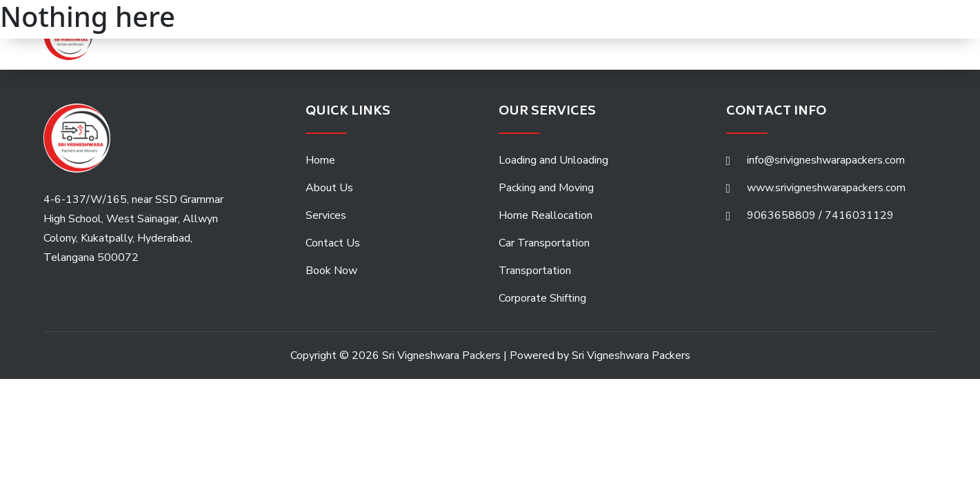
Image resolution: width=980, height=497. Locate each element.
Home (320, 160)
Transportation (535, 271)
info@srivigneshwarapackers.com (826, 160)
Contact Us (333, 243)
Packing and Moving (546, 188)
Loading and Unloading (553, 160)
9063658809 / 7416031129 (820, 215)
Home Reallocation (546, 215)
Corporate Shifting (542, 298)
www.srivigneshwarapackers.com (826, 188)
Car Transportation (544, 243)
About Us (329, 188)
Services (326, 215)
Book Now (331, 271)
